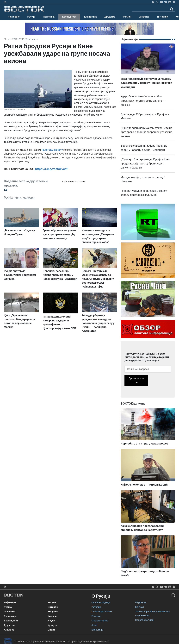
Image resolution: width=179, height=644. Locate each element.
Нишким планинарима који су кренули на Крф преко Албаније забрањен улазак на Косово (146, 132)
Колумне (53, 612)
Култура (53, 625)
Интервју (162, 17)
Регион (127, 17)
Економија (90, 17)
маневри (29, 198)
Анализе (144, 17)
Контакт (140, 607)
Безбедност (69, 17)
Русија (31, 17)
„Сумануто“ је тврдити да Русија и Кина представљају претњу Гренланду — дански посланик (145, 163)
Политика (49, 17)
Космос (52, 616)
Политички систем (102, 612)
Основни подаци (101, 602)
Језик (95, 625)
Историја (97, 607)
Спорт (51, 630)
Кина (18, 198)
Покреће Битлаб (144, 620)
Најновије (14, 17)
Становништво (100, 621)
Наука (51, 621)
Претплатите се (136, 380)
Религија (96, 616)
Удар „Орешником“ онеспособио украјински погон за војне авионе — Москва (143, 101)
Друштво (110, 17)
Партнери (141, 602)
